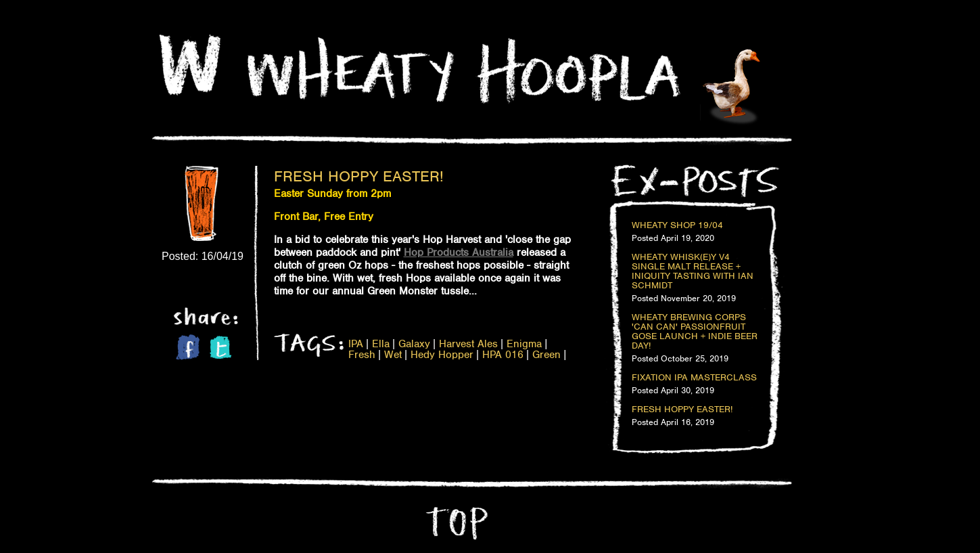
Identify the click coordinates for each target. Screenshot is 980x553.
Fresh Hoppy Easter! (359, 176)
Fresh (362, 355)
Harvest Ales (468, 344)
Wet (393, 355)
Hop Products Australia (459, 252)
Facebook (188, 347)
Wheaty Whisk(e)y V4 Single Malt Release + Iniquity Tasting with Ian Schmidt (693, 271)
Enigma (524, 344)
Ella (381, 344)
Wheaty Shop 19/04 (677, 225)
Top (455, 523)
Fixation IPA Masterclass (694, 378)
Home (190, 65)
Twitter (220, 347)
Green (546, 355)
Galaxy (414, 344)
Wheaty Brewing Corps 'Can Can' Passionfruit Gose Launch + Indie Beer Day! (695, 332)
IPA (356, 344)
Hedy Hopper (442, 355)
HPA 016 (503, 355)
